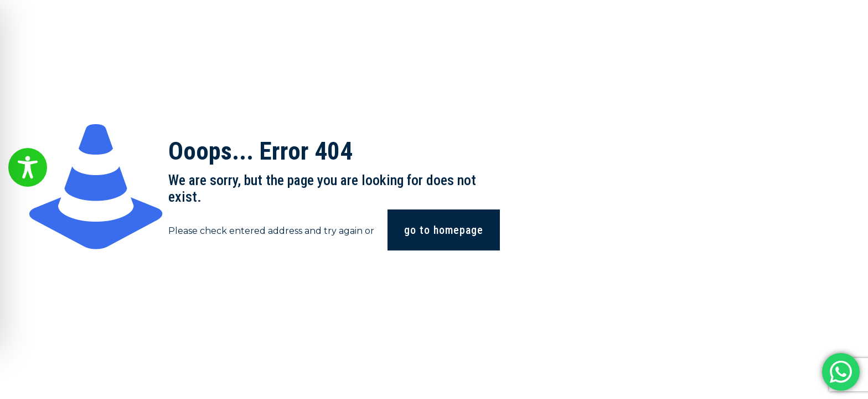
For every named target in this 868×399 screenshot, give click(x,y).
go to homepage (444, 230)
